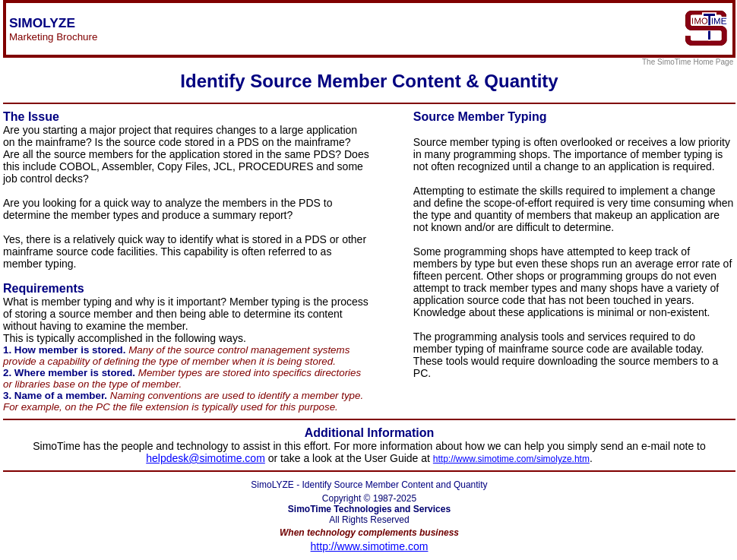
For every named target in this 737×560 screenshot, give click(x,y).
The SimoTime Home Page (689, 62)
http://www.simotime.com (370, 546)
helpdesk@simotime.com (206, 458)
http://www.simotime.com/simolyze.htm (511, 459)
